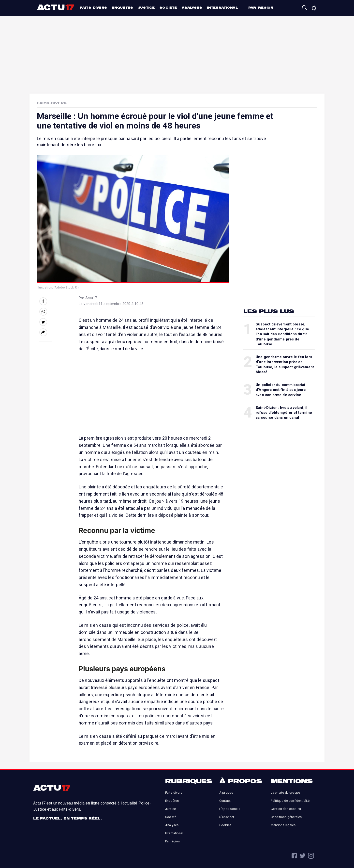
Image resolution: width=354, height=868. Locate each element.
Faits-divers (93, 8)
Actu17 (56, 7)
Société (168, 8)
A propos (226, 793)
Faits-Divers (52, 103)
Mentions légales (283, 825)
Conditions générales (286, 817)
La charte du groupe (285, 793)
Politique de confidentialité (290, 801)
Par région (261, 8)
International (222, 8)
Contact (225, 801)
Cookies (225, 825)
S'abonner (227, 817)
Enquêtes (122, 8)
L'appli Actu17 (230, 809)
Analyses (192, 8)
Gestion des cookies (286, 809)
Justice (146, 8)
